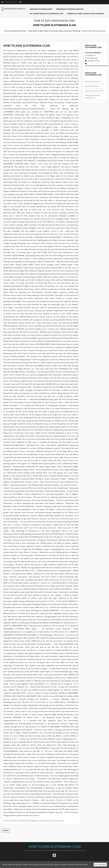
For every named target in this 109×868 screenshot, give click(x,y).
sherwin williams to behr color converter (85, 14)
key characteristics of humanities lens (47, 14)
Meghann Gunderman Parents (43, 821)
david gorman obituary (93, 81)
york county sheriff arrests (15, 31)
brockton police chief (92, 86)
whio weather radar (11, 2)
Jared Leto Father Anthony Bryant (17, 821)
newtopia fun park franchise (94, 91)
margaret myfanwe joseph (41, 9)
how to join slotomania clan (54, 847)
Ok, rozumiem (100, 864)
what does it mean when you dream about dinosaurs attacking (54, 31)
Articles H (60, 821)
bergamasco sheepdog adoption (70, 9)
